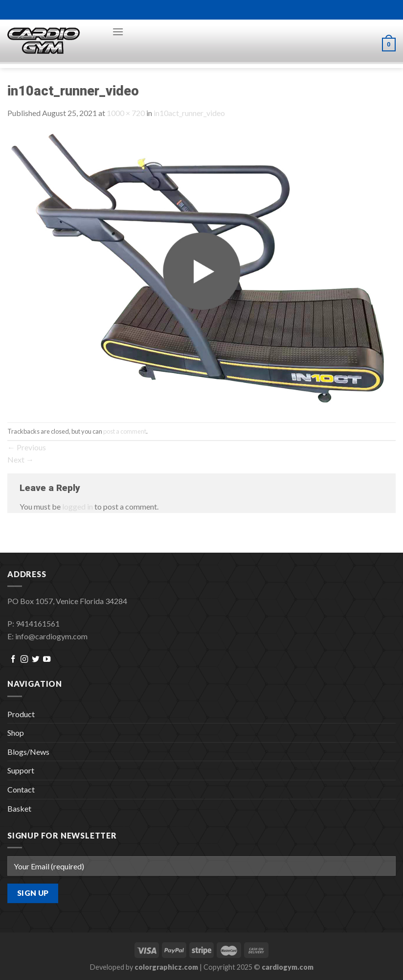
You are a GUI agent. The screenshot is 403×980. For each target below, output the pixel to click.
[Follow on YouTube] (47, 660)
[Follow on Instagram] (24, 660)
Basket (19, 808)
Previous (27, 447)
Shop (16, 733)
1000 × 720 (126, 113)
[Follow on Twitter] (35, 660)
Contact (21, 789)
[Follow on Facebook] (13, 660)
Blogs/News (28, 752)
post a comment (125, 431)
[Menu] (118, 32)
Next (21, 459)
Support (21, 770)
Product (21, 714)
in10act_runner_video (189, 113)
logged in (78, 506)
